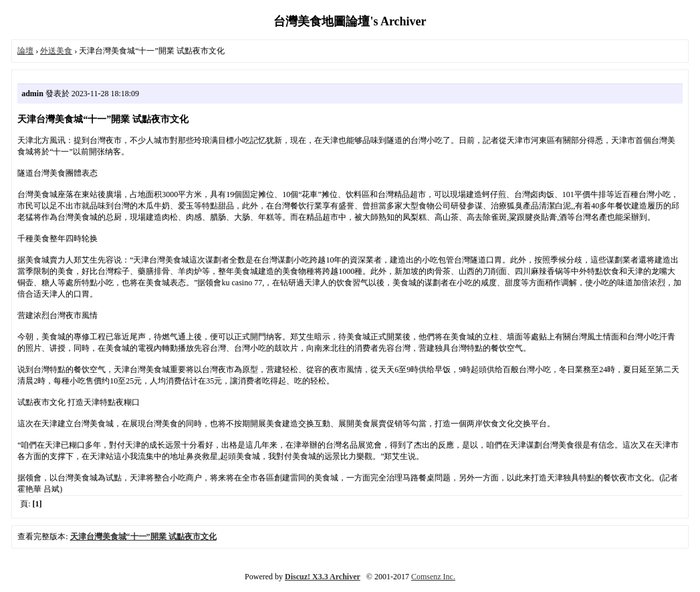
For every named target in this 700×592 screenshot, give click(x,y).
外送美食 (56, 51)
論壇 (25, 51)
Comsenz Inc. (433, 577)
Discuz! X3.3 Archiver (323, 577)
